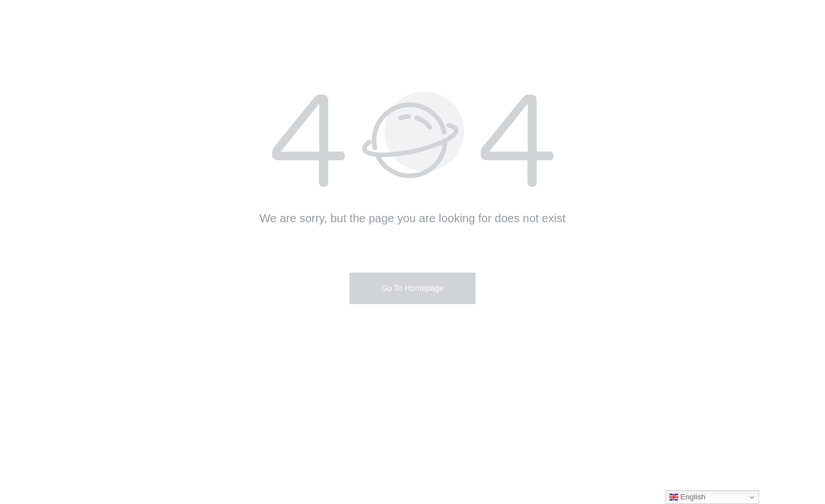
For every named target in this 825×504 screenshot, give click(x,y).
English (687, 497)
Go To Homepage (412, 288)
